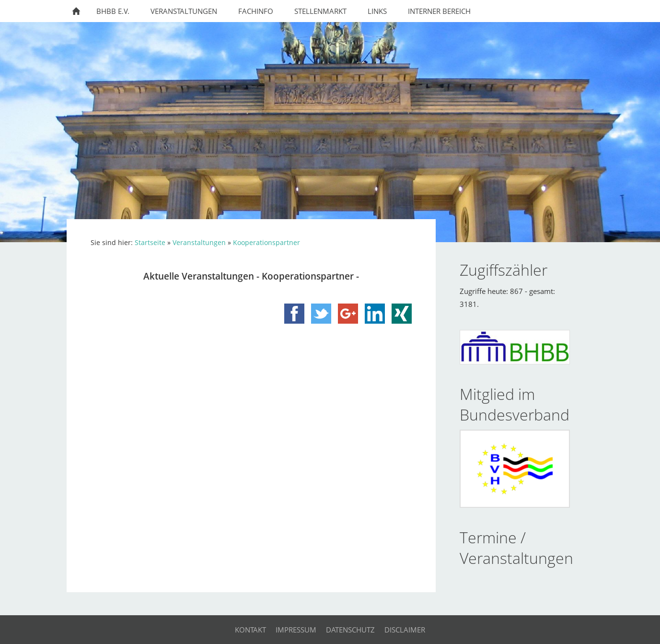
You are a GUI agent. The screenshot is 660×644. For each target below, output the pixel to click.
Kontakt (250, 630)
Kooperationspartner (266, 243)
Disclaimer (405, 630)
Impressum (296, 630)
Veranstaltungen (199, 243)
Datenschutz (350, 630)
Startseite (150, 243)
